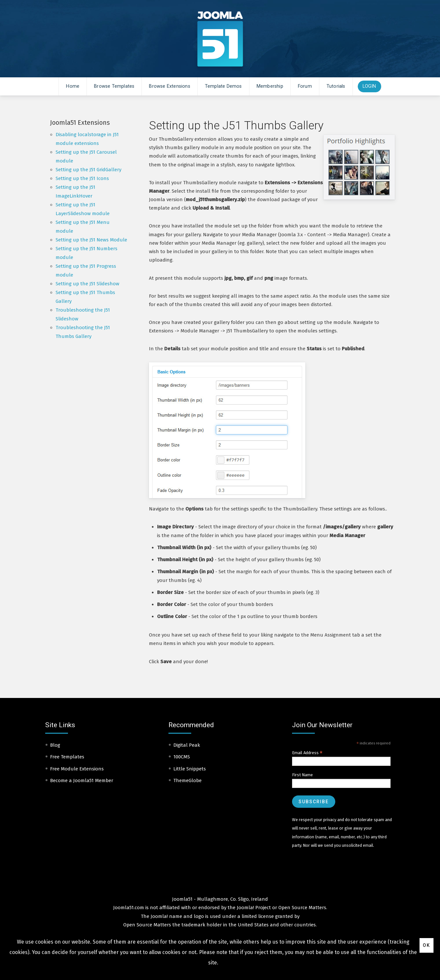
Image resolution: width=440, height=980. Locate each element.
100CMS (182, 757)
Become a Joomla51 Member (82, 780)
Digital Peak (187, 745)
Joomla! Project (253, 908)
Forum (305, 86)
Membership (270, 86)
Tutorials (336, 86)
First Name (302, 775)
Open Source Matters (302, 908)
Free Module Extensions (77, 769)
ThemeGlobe (187, 780)
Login (369, 86)
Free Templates (67, 757)
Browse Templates (114, 86)
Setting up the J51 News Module (91, 240)
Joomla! (159, 916)
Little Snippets (190, 769)
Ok (427, 945)
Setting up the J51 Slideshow (87, 284)
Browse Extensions (169, 86)
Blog (55, 745)
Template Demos (223, 86)
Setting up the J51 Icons (82, 178)
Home (73, 86)
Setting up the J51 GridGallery (88, 170)
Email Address (307, 753)
